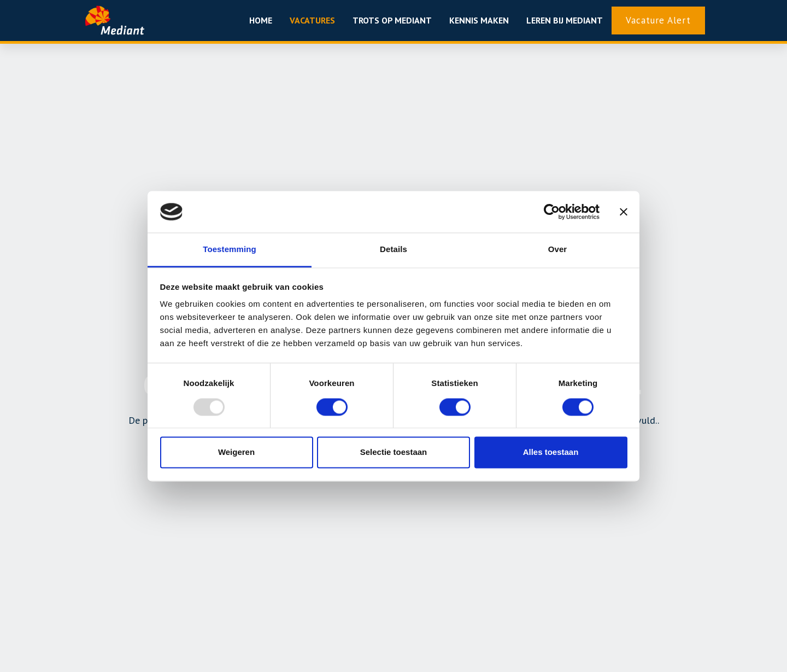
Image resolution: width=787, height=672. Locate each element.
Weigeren (236, 452)
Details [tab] (393, 250)
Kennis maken (479, 20)
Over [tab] (558, 250)
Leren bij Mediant (565, 20)
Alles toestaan (551, 452)
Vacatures (312, 20)
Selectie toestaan (394, 452)
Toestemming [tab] (230, 250)
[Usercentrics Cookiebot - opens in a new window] (552, 212)
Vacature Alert (658, 20)
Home (261, 20)
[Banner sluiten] (624, 212)
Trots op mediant (392, 20)
